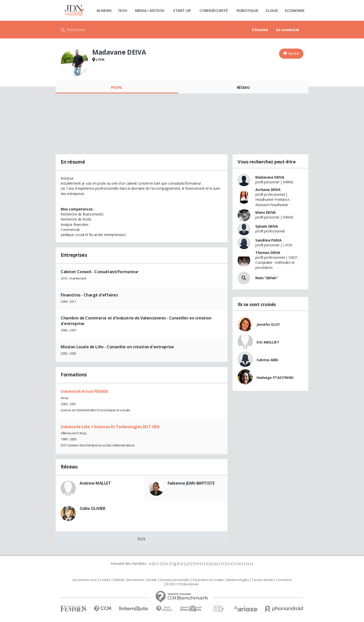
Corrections (284, 580)
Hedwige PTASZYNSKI (275, 378)
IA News (104, 10)
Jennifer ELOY (268, 324)
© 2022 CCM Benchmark (182, 584)
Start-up (182, 10)
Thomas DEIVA (268, 253)
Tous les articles (262, 580)
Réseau (243, 87)
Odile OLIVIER (93, 508)
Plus (141, 539)
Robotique (247, 10)
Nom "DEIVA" (266, 278)
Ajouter (294, 53)
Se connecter (288, 30)
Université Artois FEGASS (84, 391)
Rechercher (76, 30)
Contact (105, 580)
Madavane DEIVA (270, 177)
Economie (295, 10)
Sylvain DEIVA (267, 226)
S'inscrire (260, 30)
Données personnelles (175, 580)
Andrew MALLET (95, 483)
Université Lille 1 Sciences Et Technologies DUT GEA (110, 427)
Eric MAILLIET (268, 342)
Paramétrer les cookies (208, 580)
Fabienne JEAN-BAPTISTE (191, 483)
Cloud (272, 10)
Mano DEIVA (266, 212)
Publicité (119, 580)
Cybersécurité (214, 10)
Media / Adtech (150, 10)
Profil (117, 87)
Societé (152, 580)
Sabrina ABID (267, 360)
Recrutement (136, 580)
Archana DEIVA (268, 190)
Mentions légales (238, 580)
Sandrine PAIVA (268, 240)
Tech (122, 10)
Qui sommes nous (85, 580)
